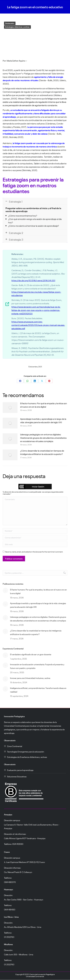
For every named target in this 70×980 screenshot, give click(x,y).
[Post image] (10, 408)
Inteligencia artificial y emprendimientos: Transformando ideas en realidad (38, 690)
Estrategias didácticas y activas (17, 27)
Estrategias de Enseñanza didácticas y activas (27, 757)
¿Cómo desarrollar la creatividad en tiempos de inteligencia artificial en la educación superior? (42, 452)
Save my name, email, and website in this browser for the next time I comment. (34, 552)
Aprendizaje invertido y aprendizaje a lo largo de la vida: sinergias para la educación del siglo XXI (43, 420)
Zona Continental (15, 746)
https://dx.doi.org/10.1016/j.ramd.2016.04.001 (33, 280)
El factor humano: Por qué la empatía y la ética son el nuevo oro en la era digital (44, 405)
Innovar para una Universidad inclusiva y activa (30, 678)
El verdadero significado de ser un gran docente (31, 654)
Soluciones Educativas (17, 776)
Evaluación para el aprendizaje (20, 770)
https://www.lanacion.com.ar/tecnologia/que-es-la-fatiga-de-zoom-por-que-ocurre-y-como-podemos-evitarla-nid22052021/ (36, 310)
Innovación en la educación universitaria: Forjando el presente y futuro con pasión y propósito (37, 666)
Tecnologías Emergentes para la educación (26, 751)
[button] (35, 487)
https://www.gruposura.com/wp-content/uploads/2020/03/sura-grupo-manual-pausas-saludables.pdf (38, 325)
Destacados (10, 23)
